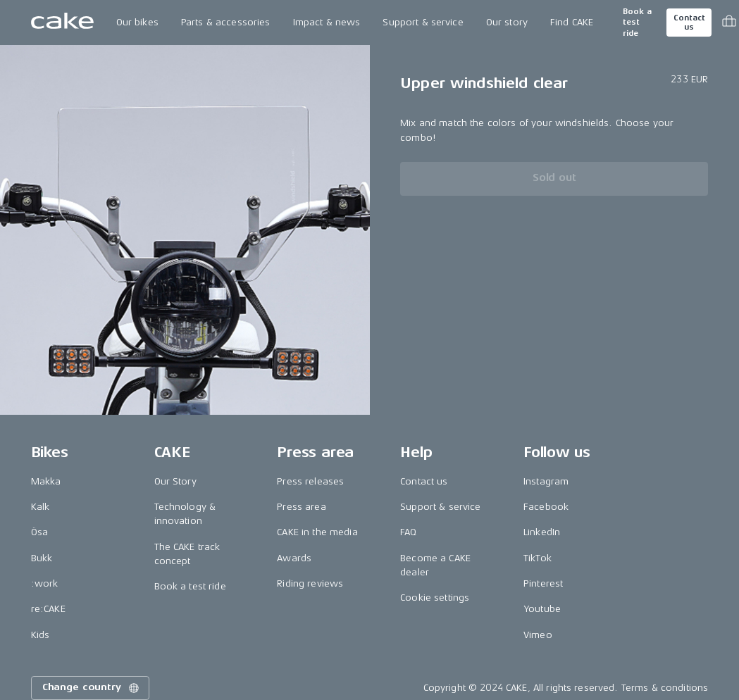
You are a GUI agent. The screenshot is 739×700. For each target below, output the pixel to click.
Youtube (542, 609)
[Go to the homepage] (62, 23)
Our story (507, 22)
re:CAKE (48, 609)
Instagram (546, 481)
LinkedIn (542, 532)
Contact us (689, 23)
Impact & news (327, 22)
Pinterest (543, 583)
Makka (46, 481)
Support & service (423, 22)
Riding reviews (310, 583)
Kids (41, 635)
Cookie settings (435, 598)
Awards (294, 558)
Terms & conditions (665, 688)
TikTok (538, 558)
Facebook (546, 507)
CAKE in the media (317, 532)
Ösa (39, 532)
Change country (92, 688)
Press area (301, 507)
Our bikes (137, 22)
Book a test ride (637, 23)
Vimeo (538, 635)
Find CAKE (572, 22)
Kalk (41, 507)
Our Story (175, 481)
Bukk (42, 558)
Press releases (310, 481)
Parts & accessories (226, 22)
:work (45, 583)
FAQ (408, 532)
